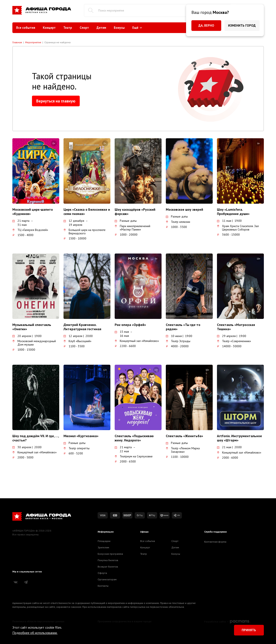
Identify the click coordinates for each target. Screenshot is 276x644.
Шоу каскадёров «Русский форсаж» (135, 212)
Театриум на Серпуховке (134, 456)
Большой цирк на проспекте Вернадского (85, 232)
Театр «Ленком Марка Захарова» (183, 450)
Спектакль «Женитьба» (184, 436)
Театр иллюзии (178, 222)
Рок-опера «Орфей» (130, 325)
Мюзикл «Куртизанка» (81, 436)
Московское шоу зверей (184, 209)
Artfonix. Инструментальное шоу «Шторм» (239, 438)
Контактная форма (215, 542)
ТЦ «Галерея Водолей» (30, 230)
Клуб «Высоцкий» (77, 341)
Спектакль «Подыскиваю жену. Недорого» (134, 438)
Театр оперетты (77, 448)
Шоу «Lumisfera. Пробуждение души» (233, 212)
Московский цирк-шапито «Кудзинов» (33, 212)
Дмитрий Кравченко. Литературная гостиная (82, 327)
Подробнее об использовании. (35, 633)
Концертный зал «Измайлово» (137, 341)
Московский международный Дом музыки (34, 343)
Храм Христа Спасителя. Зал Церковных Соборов (238, 228)
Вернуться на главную (56, 101)
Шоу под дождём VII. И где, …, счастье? (36, 438)
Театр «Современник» (234, 341)
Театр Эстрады (178, 341)
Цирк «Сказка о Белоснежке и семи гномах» (87, 212)
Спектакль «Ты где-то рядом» (183, 327)
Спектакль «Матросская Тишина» (236, 327)
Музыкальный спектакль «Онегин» (32, 327)
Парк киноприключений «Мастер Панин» (132, 228)
